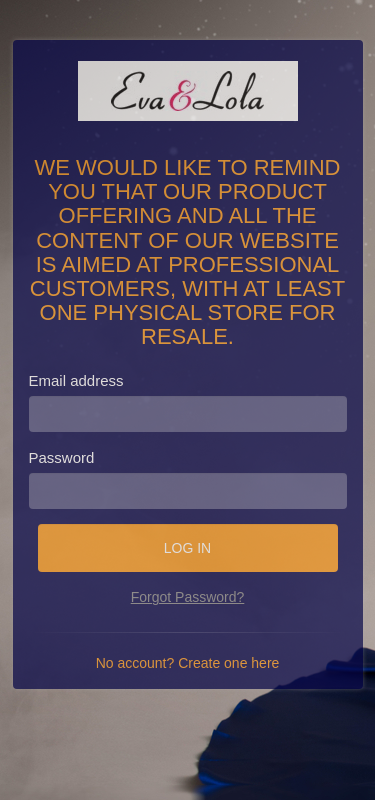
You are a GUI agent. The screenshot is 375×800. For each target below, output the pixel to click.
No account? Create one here (188, 663)
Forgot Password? (188, 597)
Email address (76, 380)
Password (62, 457)
